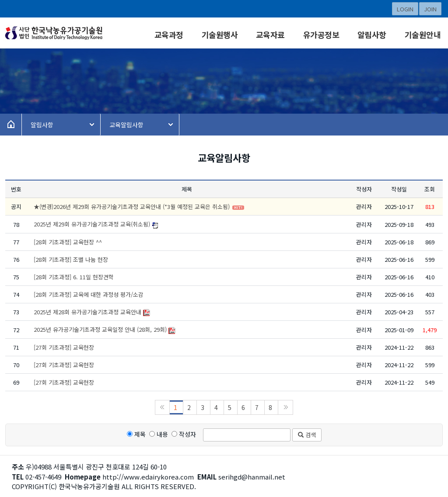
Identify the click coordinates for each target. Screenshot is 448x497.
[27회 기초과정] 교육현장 (64, 347)
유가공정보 (321, 35)
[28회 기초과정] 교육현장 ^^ (68, 242)
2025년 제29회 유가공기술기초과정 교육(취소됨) (92, 224)
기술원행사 (220, 35)
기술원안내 (423, 35)
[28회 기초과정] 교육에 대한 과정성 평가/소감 (89, 294)
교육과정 (169, 35)
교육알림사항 (126, 125)
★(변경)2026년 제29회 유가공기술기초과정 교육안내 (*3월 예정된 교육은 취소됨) (132, 207)
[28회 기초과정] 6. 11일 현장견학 (74, 277)
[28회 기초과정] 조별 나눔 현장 (71, 259)
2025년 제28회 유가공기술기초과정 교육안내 (87, 312)
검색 (307, 435)
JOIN (430, 9)
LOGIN (405, 9)
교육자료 (270, 35)
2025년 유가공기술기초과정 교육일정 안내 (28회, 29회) (100, 329)
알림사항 (372, 35)
